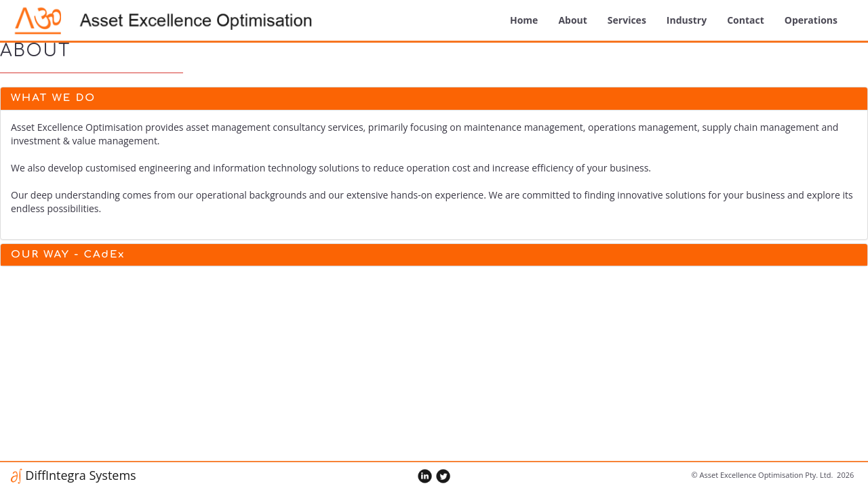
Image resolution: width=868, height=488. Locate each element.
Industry (687, 20)
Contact (746, 20)
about (572, 20)
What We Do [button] (53, 98)
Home (524, 20)
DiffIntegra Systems (79, 475)
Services (627, 20)
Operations (811, 20)
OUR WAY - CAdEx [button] (68, 255)
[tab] (434, 99)
